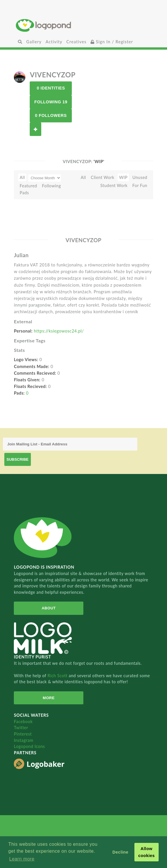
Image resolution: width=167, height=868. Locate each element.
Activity (54, 42)
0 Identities (51, 88)
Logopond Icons (29, 746)
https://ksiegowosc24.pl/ (59, 331)
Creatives (76, 42)
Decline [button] (120, 852)
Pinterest (23, 734)
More (49, 698)
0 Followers (51, 115)
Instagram (24, 740)
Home (83, 25)
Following (51, 186)
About (49, 608)
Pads (24, 193)
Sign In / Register (112, 42)
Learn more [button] (22, 859)
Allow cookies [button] (147, 852)
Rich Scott (58, 676)
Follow (35, 129)
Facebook (23, 722)
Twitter (21, 728)
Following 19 (51, 102)
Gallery (34, 42)
